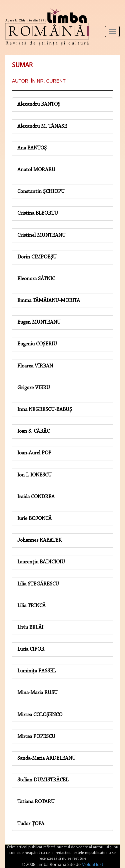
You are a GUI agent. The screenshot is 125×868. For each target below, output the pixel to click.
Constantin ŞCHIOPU (41, 192)
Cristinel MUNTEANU (41, 235)
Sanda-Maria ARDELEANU (46, 758)
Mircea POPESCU (36, 737)
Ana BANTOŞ (32, 148)
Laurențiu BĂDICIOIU (41, 562)
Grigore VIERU (34, 388)
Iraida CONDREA (36, 497)
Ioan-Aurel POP (34, 453)
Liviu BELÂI (30, 628)
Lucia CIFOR (31, 649)
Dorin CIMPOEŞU (37, 257)
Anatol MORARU (36, 170)
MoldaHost (92, 865)
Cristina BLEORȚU (38, 213)
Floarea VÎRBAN (35, 366)
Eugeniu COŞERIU (37, 344)
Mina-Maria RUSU (37, 693)
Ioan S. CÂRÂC (33, 431)
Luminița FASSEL (36, 671)
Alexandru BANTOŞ (39, 104)
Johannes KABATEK (39, 540)
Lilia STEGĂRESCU (38, 584)
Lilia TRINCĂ (31, 606)
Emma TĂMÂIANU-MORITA (49, 301)
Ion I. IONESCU (34, 475)
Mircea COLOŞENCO (40, 715)
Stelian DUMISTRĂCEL (43, 780)
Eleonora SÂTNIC (36, 279)
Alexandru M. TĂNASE (42, 126)
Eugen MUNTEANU (39, 322)
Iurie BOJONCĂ (34, 519)
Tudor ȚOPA (31, 824)
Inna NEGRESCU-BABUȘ (45, 410)
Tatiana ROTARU (36, 802)
